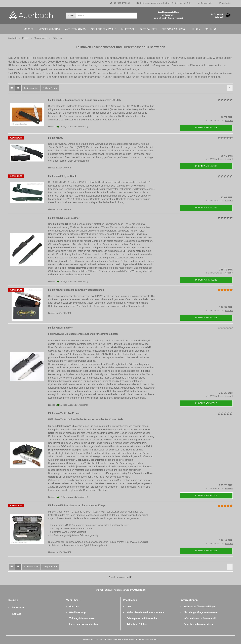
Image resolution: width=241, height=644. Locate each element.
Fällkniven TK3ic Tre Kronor (64, 413)
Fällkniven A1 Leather (60, 328)
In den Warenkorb (206, 128)
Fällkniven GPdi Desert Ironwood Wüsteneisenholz (76, 290)
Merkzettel (225, 3)
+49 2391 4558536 (120, 3)
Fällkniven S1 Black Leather (64, 218)
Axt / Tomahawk (76, 29)
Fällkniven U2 (56, 138)
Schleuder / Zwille (104, 29)
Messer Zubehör (49, 29)
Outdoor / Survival (174, 29)
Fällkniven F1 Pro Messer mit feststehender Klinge (77, 505)
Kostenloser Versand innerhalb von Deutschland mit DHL (164, 3)
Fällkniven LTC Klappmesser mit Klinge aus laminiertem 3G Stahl (85, 100)
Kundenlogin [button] (205, 3)
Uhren (196, 29)
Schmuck (211, 29)
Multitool (128, 29)
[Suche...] (71, 16)
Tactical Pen (148, 29)
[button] (12, 88)
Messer (29, 29)
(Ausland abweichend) (78, 127)
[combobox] (31, 88)
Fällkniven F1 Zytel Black (62, 176)
